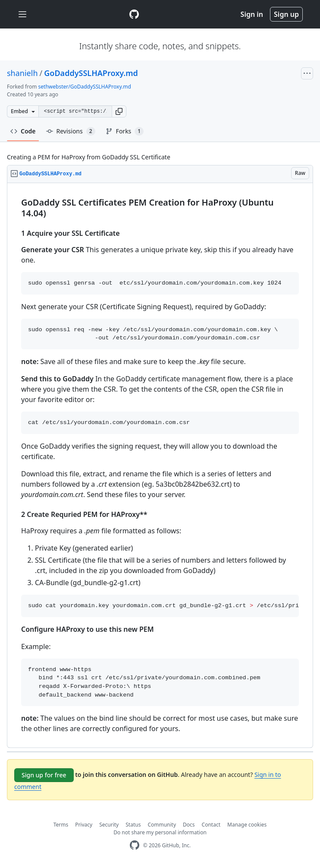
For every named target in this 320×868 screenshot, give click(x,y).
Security (109, 825)
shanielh (22, 73)
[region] (160, 466)
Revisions (71, 131)
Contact (211, 825)
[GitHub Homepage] (135, 845)
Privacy (84, 825)
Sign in (252, 14)
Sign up (286, 14)
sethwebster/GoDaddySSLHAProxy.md (85, 87)
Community (162, 825)
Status (133, 825)
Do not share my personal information (160, 832)
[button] (119, 111)
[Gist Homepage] (134, 14)
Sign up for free (44, 775)
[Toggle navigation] (22, 14)
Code (23, 131)
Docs (189, 825)
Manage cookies (247, 825)
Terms (61, 825)
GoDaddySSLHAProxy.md (91, 73)
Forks (125, 131)
